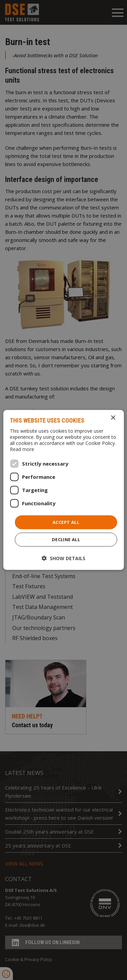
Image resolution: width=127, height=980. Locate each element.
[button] (63, 558)
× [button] (113, 418)
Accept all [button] (66, 522)
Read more (22, 449)
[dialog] (63, 490)
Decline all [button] (66, 539)
